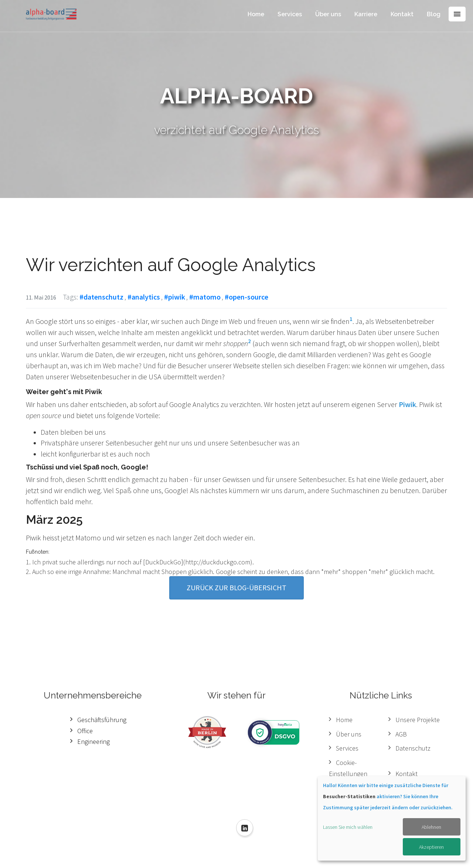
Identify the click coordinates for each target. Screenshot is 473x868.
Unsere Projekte (418, 720)
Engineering (93, 741)
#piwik (175, 297)
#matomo (205, 297)
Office (85, 731)
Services (290, 14)
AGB (401, 734)
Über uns (328, 14)
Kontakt (402, 14)
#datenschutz (101, 297)
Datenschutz (413, 748)
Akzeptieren (431, 847)
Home (256, 14)
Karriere (366, 14)
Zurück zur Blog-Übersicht (236, 587)
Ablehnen (431, 827)
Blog (434, 14)
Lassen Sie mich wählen (348, 827)
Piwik (407, 404)
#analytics (144, 297)
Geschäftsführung (102, 720)
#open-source (246, 297)
